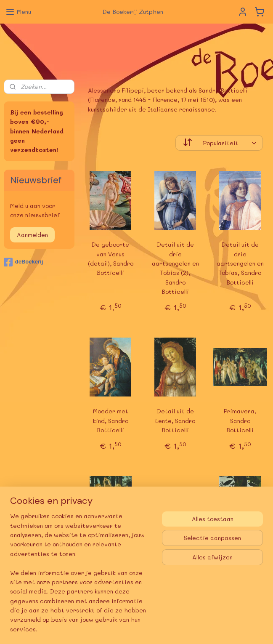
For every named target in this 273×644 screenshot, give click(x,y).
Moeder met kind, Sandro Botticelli (111, 420)
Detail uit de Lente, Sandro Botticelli (176, 420)
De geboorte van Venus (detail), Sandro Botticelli (111, 258)
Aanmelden (32, 235)
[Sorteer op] (219, 143)
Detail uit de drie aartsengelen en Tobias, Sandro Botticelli (240, 263)
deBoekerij (23, 262)
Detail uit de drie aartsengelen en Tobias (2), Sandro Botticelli (175, 268)
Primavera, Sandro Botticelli (240, 420)
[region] (81, 578)
